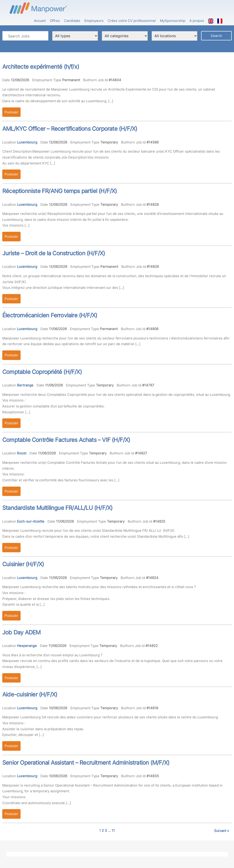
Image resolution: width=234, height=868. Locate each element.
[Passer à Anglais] (211, 18)
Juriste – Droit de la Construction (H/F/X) (54, 253)
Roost (22, 453)
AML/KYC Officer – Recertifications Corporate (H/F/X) (70, 129)
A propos (197, 21)
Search (216, 36)
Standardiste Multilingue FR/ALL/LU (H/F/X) (57, 508)
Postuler (11, 112)
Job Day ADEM (21, 632)
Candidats (72, 21)
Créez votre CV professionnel (132, 21)
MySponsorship (173, 21)
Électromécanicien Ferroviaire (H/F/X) (50, 315)
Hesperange (27, 646)
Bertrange (25, 385)
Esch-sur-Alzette (31, 521)
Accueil (40, 21)
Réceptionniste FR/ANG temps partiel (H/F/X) (60, 191)
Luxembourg (27, 142)
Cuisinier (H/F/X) (23, 564)
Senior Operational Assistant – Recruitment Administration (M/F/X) (86, 763)
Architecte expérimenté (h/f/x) (41, 67)
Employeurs (94, 21)
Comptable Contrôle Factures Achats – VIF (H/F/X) (66, 440)
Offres (55, 21)
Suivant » (222, 831)
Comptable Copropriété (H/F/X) (42, 372)
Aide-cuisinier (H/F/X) (30, 694)
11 (113, 830)
